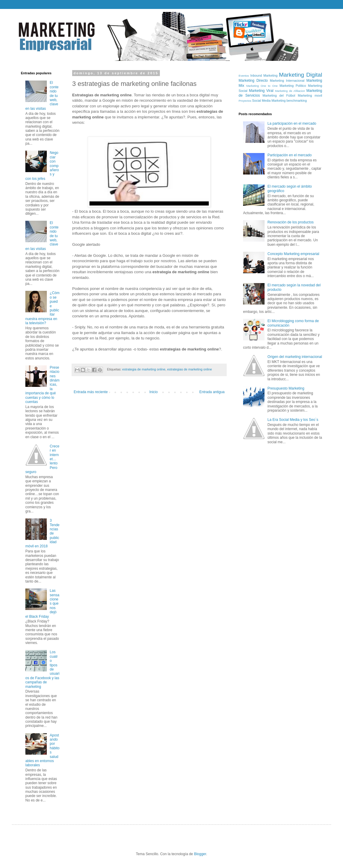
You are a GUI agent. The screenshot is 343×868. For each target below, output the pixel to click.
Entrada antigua (212, 392)
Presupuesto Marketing (286, 388)
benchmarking (297, 101)
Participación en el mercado (290, 155)
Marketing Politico (293, 86)
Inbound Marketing (264, 75)
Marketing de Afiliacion (290, 91)
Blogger (200, 854)
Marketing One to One (262, 86)
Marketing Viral (261, 91)
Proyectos (245, 101)
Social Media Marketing (269, 101)
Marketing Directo (253, 81)
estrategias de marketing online (189, 369)
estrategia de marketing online (144, 369)
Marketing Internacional (287, 81)
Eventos (244, 76)
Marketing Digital (300, 75)
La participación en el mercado (292, 123)
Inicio (154, 392)
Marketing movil (310, 95)
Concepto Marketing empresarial (293, 254)
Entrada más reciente (91, 392)
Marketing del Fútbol (279, 95)
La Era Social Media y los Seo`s (293, 420)
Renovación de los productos (291, 222)
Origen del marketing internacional (295, 357)
